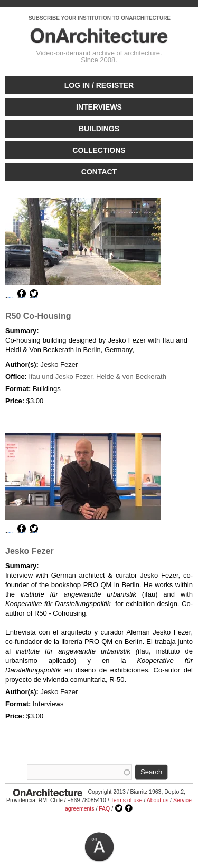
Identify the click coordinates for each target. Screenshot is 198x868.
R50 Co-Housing (38, 316)
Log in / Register (99, 85)
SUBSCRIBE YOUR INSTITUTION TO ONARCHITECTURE (100, 18)
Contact (99, 172)
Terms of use (126, 800)
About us (158, 800)
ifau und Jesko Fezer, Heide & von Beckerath (98, 377)
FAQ (104, 808)
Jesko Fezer (59, 364)
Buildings (99, 129)
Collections (99, 150)
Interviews (99, 107)
